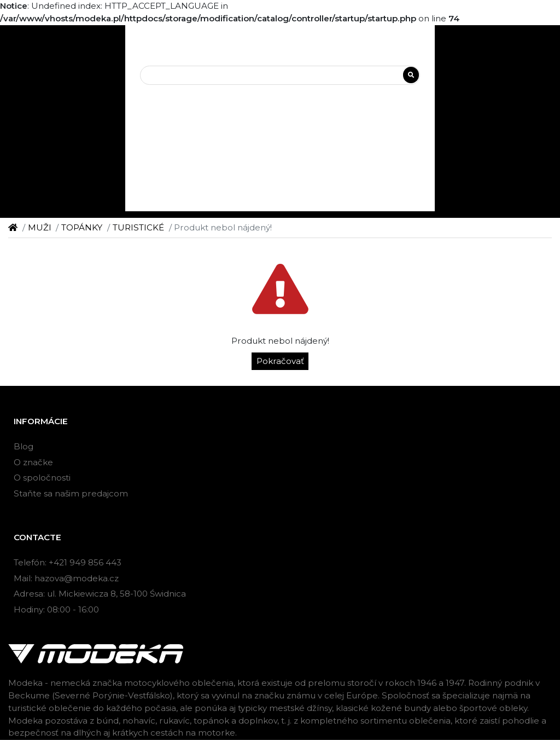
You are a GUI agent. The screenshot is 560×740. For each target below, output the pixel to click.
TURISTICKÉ (138, 227)
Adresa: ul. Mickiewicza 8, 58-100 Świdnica (100, 594)
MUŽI (40, 227)
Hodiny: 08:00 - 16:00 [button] (56, 609)
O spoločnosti (42, 478)
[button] (280, 111)
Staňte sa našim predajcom (71, 493)
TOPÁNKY (82, 227)
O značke (33, 462)
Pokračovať (280, 361)
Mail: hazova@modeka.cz (66, 578)
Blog (24, 446)
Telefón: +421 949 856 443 (68, 562)
